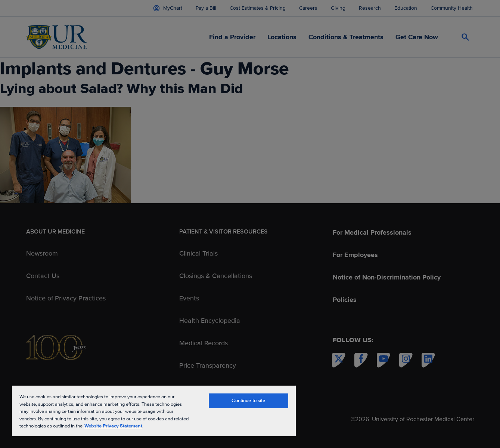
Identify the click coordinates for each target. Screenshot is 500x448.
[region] (154, 410)
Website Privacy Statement (113, 426)
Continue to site (248, 401)
